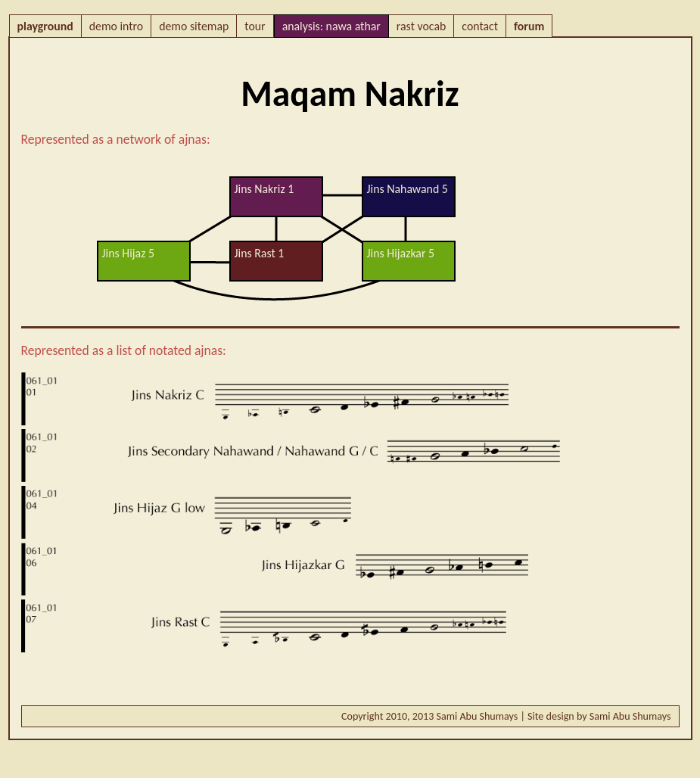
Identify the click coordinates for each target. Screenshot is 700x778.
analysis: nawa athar (331, 26)
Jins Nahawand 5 (408, 189)
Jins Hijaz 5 (128, 253)
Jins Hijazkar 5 (401, 253)
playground (45, 26)
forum (529, 26)
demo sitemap (194, 26)
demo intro (116, 26)
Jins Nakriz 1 (264, 189)
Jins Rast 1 (260, 253)
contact (480, 26)
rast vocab (421, 26)
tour (255, 26)
